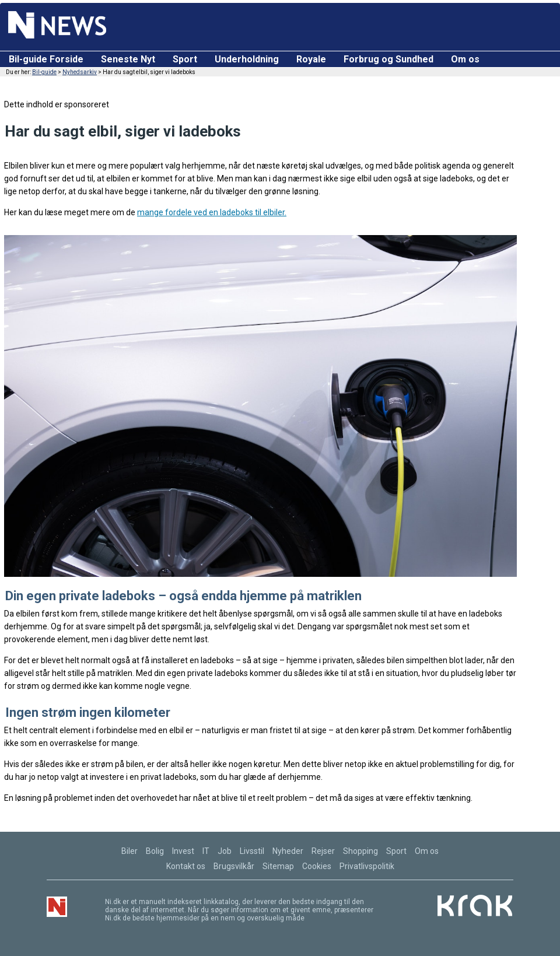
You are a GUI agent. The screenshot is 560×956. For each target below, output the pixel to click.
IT (206, 851)
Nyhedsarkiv (80, 72)
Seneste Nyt (128, 59)
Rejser (323, 851)
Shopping (360, 851)
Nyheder (288, 851)
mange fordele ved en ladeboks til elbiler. (212, 212)
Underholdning (247, 59)
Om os (465, 59)
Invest (183, 851)
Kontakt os (186, 866)
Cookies (317, 866)
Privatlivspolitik (367, 866)
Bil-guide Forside (46, 59)
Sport (185, 59)
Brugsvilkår (234, 866)
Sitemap (278, 866)
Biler (129, 851)
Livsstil (252, 851)
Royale (311, 59)
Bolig (155, 851)
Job (225, 851)
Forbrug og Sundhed (388, 59)
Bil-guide (44, 72)
